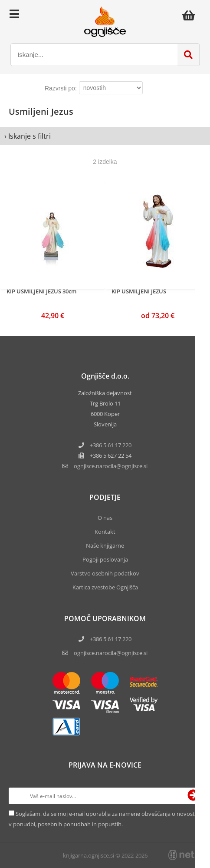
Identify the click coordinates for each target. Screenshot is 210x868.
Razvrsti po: (61, 88)
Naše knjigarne (105, 545)
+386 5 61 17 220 (111, 445)
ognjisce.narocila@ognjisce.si (111, 653)
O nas (105, 518)
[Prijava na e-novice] (193, 796)
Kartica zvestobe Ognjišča (105, 587)
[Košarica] (191, 15)
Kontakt (105, 532)
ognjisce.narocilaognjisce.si (111, 466)
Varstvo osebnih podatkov (105, 573)
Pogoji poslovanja (105, 559)
